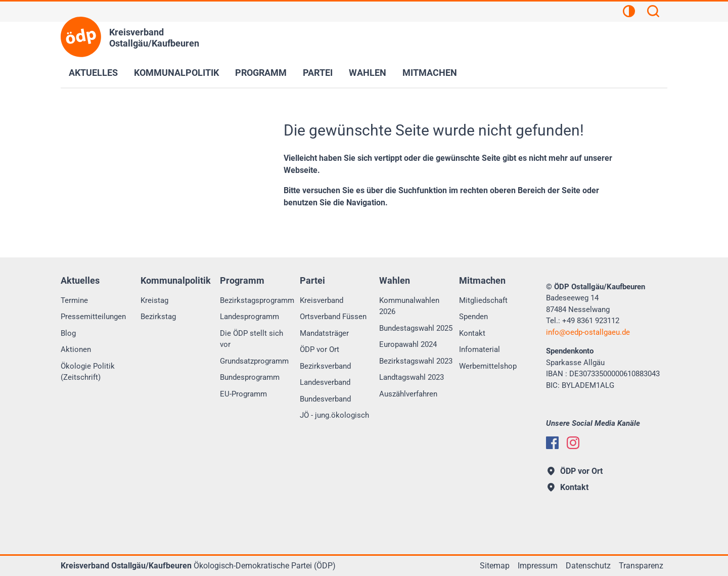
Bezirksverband (325, 366)
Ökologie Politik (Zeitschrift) (88, 372)
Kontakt (472, 333)
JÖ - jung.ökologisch (334, 415)
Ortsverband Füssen (333, 317)
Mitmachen (430, 73)
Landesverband (325, 382)
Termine (74, 300)
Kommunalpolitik (176, 73)
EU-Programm (243, 394)
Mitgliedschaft (483, 300)
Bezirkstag (158, 317)
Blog (68, 333)
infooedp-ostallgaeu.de (588, 332)
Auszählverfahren (408, 394)
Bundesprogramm (250, 377)
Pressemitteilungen (93, 317)
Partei (318, 73)
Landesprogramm (249, 317)
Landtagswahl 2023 (412, 377)
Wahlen (368, 73)
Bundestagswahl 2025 (416, 328)
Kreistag (154, 300)
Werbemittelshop (488, 366)
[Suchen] (653, 13)
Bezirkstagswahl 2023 (416, 361)
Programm (261, 73)
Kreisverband (322, 300)
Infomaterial (480, 349)
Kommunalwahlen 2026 (409, 306)
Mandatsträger (324, 333)
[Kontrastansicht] (629, 13)
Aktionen (76, 349)
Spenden (473, 317)
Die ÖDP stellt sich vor (252, 339)
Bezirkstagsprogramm (257, 300)
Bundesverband (325, 399)
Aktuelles (93, 73)
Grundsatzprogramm (254, 361)
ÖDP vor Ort (320, 349)
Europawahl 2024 (408, 344)
